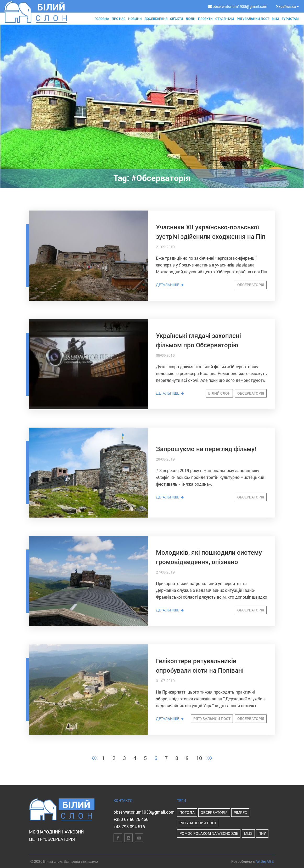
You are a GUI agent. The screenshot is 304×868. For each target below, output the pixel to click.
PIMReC (240, 812)
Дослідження (156, 19)
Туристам (290, 19)
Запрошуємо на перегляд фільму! (206, 449)
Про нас (119, 19)
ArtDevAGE (265, 861)
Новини (135, 19)
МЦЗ (275, 19)
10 (199, 758)
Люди (191, 19)
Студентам (225, 19)
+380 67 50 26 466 (131, 819)
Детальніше (170, 285)
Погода (187, 812)
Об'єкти (177, 19)
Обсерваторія (251, 285)
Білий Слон (219, 393)
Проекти (205, 19)
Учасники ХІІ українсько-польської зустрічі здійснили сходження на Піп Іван (211, 236)
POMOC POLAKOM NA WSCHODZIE (209, 833)
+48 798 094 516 (129, 827)
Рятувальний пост (253, 19)
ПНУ (262, 833)
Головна (102, 19)
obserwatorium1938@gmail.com (144, 812)
